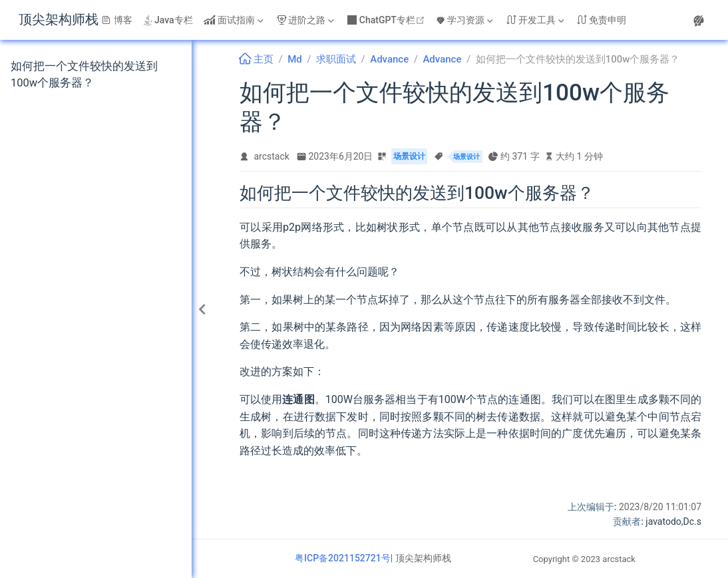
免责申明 (602, 20)
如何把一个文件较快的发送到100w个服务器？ (84, 74)
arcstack (272, 156)
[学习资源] (466, 20)
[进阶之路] (307, 20)
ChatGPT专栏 (388, 20)
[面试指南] (235, 20)
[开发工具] (536, 20)
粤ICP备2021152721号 (343, 558)
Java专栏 (168, 20)
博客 (117, 20)
